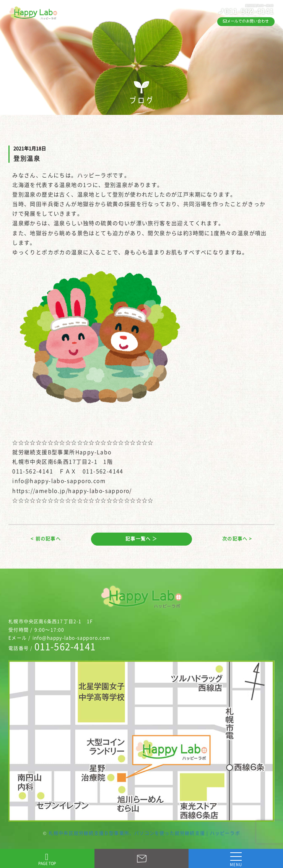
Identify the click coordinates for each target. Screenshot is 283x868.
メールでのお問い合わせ (246, 21)
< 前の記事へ (46, 539)
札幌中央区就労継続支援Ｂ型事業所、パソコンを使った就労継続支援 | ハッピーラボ (144, 833)
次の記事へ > (237, 539)
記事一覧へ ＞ (141, 539)
